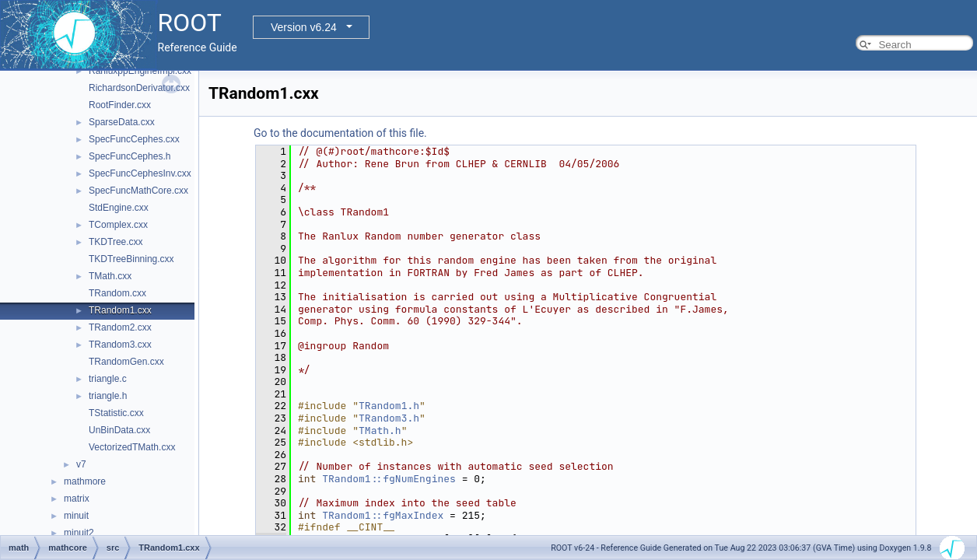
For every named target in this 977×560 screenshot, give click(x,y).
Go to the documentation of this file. (340, 133)
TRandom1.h (389, 406)
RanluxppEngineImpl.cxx (140, 71)
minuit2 (79, 533)
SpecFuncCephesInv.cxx (140, 173)
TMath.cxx (110, 276)
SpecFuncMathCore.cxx (138, 191)
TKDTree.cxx (116, 242)
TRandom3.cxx (120, 345)
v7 (81, 464)
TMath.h (380, 430)
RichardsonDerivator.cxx (139, 88)
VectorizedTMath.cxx (132, 447)
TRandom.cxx (117, 293)
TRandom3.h (389, 418)
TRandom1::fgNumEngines (389, 479)
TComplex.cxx (118, 225)
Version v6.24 (304, 27)
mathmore (85, 481)
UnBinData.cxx (119, 430)
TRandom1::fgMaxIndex (383, 515)
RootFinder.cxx (120, 105)
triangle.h (108, 396)
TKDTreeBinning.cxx (131, 259)
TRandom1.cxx (120, 310)
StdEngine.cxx (119, 208)
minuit (76, 516)
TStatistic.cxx (116, 413)
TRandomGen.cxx (126, 362)
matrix (77, 499)
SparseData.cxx (122, 122)
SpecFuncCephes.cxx (134, 139)
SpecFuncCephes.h (130, 156)
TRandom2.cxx (120, 327)
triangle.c (108, 379)
